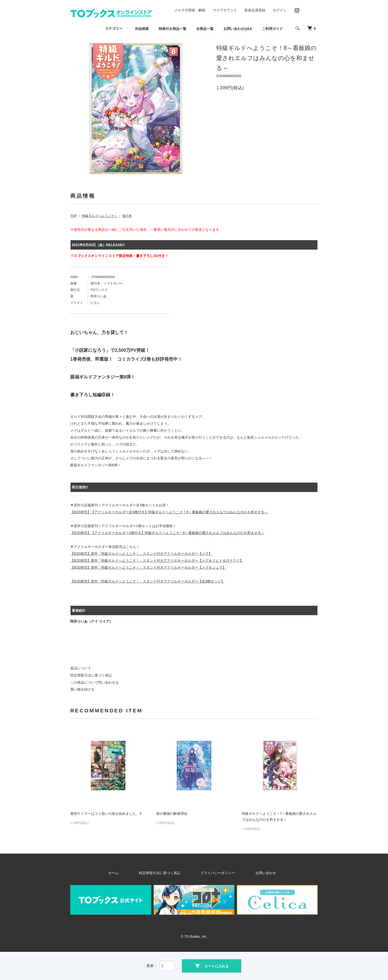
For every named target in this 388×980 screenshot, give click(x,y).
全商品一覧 (205, 29)
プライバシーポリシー (213, 873)
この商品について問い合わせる (95, 682)
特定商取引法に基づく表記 (91, 675)
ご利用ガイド (272, 29)
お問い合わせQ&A (238, 29)
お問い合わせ (248, 873)
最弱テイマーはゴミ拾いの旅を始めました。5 (106, 814)
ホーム (134, 873)
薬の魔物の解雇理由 (172, 814)
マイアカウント (225, 10)
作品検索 (142, 29)
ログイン (280, 10)
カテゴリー (114, 28)
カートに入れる (212, 965)
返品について (81, 668)
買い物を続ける (82, 689)
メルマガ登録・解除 (190, 10)
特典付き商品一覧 (172, 29)
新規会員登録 (255, 10)
